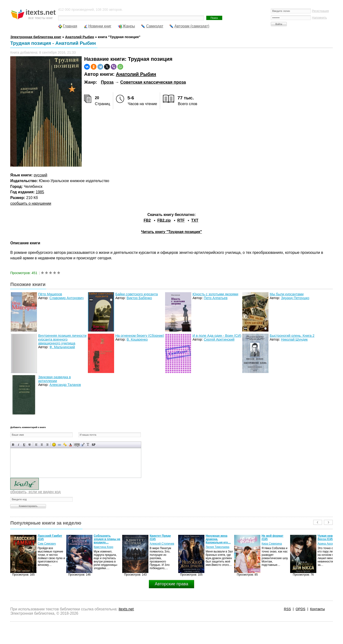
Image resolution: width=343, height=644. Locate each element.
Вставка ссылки (59, 445)
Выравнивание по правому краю (47, 445)
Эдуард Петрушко (295, 298)
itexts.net (126, 609)
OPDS (300, 609)
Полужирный (13, 445)
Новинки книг (100, 26)
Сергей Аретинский (219, 339)
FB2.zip (164, 220)
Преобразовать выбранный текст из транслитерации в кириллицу (88, 445)
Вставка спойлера (93, 445)
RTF (181, 220)
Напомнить (319, 18)
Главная (70, 26)
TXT (195, 220)
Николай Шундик (294, 339)
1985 (40, 192)
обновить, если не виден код (35, 492)
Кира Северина (272, 544)
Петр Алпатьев (216, 298)
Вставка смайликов (54, 445)
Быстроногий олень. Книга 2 (292, 336)
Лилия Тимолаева (217, 547)
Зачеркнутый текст (30, 445)
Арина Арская (327, 544)
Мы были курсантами (287, 294)
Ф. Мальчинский (62, 347)
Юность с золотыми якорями (215, 294)
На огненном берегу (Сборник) (140, 336)
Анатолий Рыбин (136, 74)
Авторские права (171, 584)
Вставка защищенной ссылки (65, 445)
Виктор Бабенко (139, 298)
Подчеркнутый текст (24, 445)
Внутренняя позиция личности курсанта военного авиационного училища (62, 339)
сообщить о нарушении (31, 203)
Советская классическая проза (153, 82)
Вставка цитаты (83, 445)
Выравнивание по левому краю (36, 445)
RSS (288, 609)
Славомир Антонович (67, 298)
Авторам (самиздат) (192, 26)
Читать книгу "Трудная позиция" (171, 232)
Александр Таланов (65, 385)
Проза (107, 82)
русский (41, 175)
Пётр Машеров (50, 294)
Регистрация (320, 11)
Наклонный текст (19, 445)
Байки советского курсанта (136, 294)
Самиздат (155, 26)
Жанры (129, 26)
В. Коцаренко (137, 339)
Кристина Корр (103, 547)
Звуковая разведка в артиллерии (54, 379)
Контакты (318, 609)
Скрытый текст (77, 445)
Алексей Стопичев (162, 544)
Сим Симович (47, 544)
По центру (42, 445)
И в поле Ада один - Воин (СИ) (217, 336)
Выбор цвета (70, 445)
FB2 (147, 220)
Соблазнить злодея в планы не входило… (107, 539)
